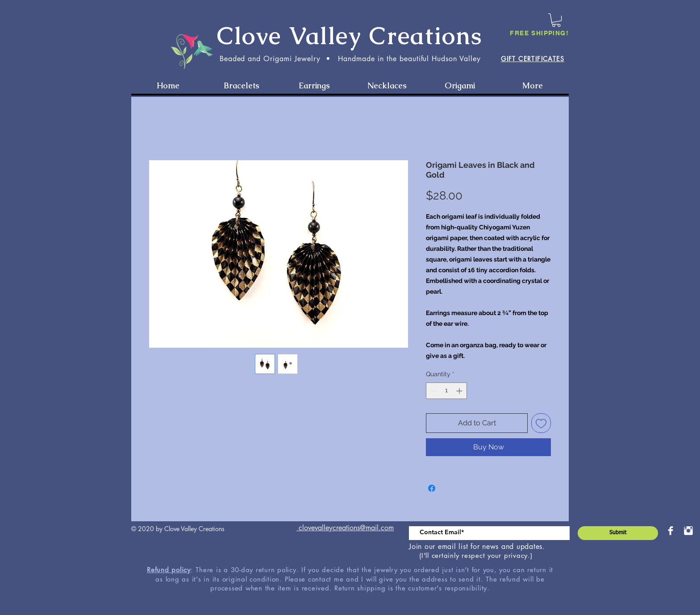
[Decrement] (433, 391)
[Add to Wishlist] (541, 423)
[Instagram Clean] (688, 531)
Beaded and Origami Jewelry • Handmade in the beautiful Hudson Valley (350, 59)
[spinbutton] (446, 391)
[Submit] (618, 533)
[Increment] (460, 391)
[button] (556, 20)
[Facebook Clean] (671, 531)
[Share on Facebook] (432, 488)
